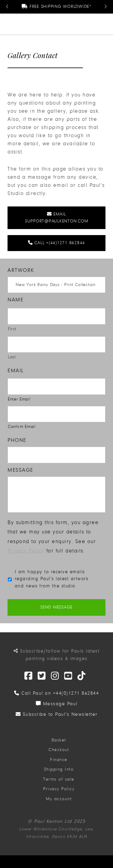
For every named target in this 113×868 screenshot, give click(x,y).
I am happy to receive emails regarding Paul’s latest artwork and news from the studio (52, 579)
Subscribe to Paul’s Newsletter (57, 714)
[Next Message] (105, 7)
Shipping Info (59, 769)
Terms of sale (59, 779)
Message (20, 470)
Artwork (21, 270)
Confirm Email (22, 427)
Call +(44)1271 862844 (56, 243)
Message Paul (57, 704)
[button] (106, 24)
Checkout (59, 750)
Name (16, 300)
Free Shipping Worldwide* (56, 6)
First (12, 329)
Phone (17, 440)
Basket (59, 740)
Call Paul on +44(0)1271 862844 (56, 693)
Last (12, 357)
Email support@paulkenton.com (57, 218)
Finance (59, 760)
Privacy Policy (26, 551)
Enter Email (19, 399)
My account (59, 799)
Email (16, 371)
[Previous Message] (8, 7)
